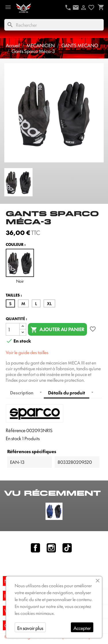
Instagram (51, 548)
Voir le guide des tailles (27, 352)
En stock (14, 438)
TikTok (67, 548)
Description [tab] (22, 393)
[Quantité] (13, 329)
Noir (20, 266)
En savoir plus (30, 628)
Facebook (35, 548)
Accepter (82, 628)
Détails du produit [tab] (67, 393)
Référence (16, 430)
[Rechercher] (54, 25)
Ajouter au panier (57, 329)
